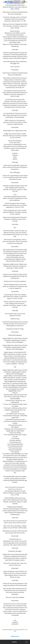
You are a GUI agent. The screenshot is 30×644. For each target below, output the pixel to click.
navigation (21, 487)
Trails (15, 195)
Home (14, 642)
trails (16, 487)
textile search (15, 636)
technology (10, 487)
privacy (20, 489)
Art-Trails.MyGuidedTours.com (20, 630)
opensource (13, 489)
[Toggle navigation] (26, 642)
